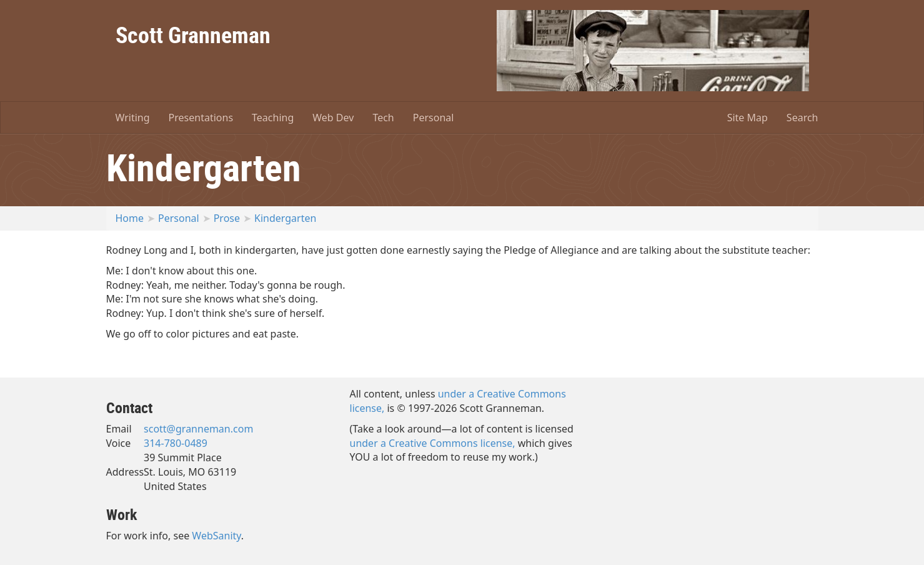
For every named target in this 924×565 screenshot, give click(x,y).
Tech (383, 117)
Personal (434, 117)
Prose (227, 218)
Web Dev (333, 117)
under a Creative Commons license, (433, 443)
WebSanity (216, 536)
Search (802, 117)
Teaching (273, 117)
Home (130, 218)
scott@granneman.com (198, 429)
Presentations (201, 117)
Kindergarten (285, 218)
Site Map (748, 117)
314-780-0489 (176, 443)
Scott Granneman (193, 34)
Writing (133, 117)
